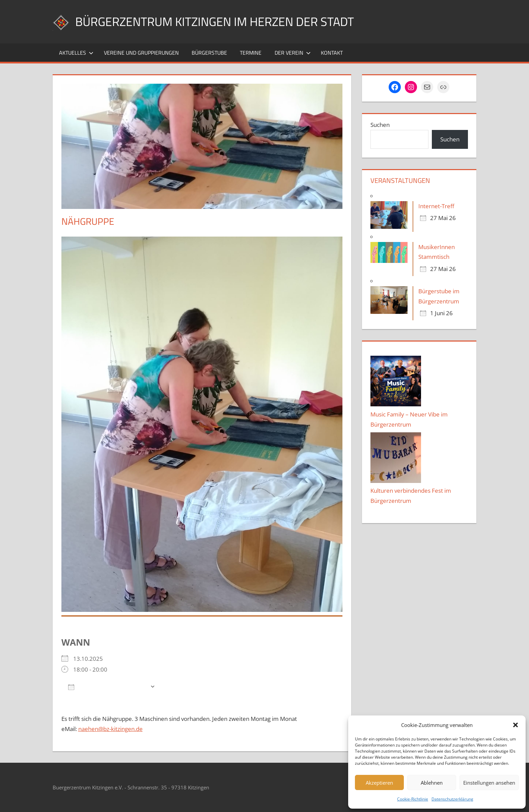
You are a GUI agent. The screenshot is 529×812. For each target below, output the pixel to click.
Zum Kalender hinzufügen (107, 687)
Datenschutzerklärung (452, 799)
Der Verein (293, 53)
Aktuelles (76, 53)
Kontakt (332, 53)
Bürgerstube (209, 53)
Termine (251, 53)
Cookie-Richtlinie (413, 799)
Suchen (380, 125)
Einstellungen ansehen (489, 783)
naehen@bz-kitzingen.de (110, 729)
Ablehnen (432, 783)
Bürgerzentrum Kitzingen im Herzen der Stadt (215, 21)
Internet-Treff (436, 206)
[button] (516, 725)
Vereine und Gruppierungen (141, 53)
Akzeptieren (379, 783)
